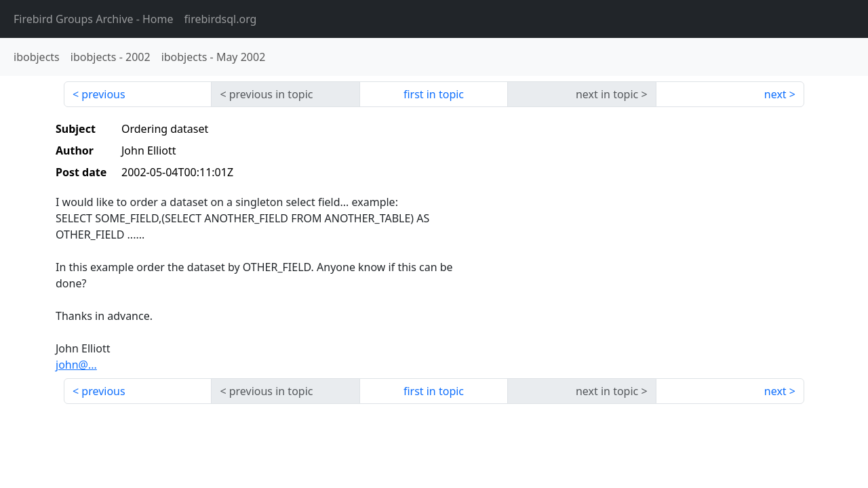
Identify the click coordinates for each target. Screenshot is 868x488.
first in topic (434, 94)
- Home (94, 19)
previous (103, 94)
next (775, 94)
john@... (76, 365)
